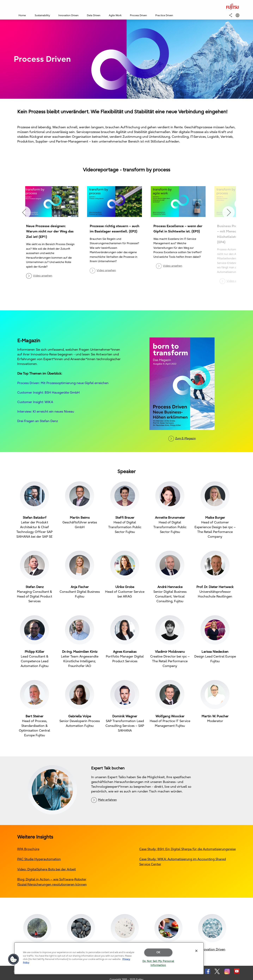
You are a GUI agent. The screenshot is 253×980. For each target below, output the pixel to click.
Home (22, 15)
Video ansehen (43, 276)
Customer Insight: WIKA (35, 402)
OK (158, 952)
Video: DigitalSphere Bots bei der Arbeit (47, 869)
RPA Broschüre (28, 849)
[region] (109, 958)
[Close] (196, 951)
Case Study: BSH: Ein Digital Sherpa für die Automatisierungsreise (188, 849)
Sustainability (42, 15)
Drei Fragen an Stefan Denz (38, 421)
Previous (25, 212)
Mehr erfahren (107, 800)
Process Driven (138, 15)
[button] (231, 15)
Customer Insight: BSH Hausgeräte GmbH (48, 392)
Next (228, 212)
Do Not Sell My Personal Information (158, 963)
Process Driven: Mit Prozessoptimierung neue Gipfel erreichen (63, 383)
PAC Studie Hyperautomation (39, 859)
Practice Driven (164, 15)
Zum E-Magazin (185, 438)
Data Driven (94, 15)
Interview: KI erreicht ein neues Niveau (46, 411)
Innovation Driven (68, 15)
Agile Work (115, 15)
